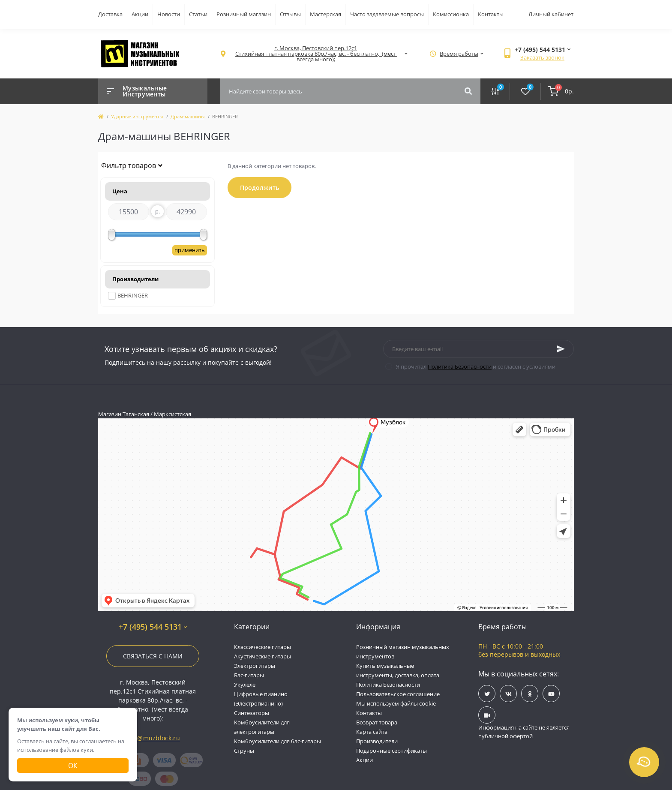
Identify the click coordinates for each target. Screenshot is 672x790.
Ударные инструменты (137, 116)
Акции (140, 14)
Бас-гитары (249, 675)
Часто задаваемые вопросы (387, 14)
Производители (377, 741)
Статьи (198, 14)
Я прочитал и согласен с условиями (476, 366)
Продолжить (259, 188)
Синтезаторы (252, 713)
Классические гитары (262, 647)
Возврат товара (377, 722)
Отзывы (290, 14)
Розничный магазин (244, 14)
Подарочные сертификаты (391, 751)
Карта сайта (372, 732)
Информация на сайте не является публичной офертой (524, 732)
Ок (73, 766)
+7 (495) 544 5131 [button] (153, 627)
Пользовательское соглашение (398, 694)
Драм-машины (187, 116)
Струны (244, 751)
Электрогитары (255, 666)
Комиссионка (451, 14)
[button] (316, 54)
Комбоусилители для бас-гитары (277, 741)
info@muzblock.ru (153, 738)
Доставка (110, 14)
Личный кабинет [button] (551, 14)
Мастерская (325, 14)
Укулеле (245, 685)
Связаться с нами (153, 656)
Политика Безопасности (460, 366)
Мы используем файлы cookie (396, 703)
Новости (169, 14)
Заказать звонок (542, 57)
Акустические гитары (262, 656)
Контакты (491, 14)
